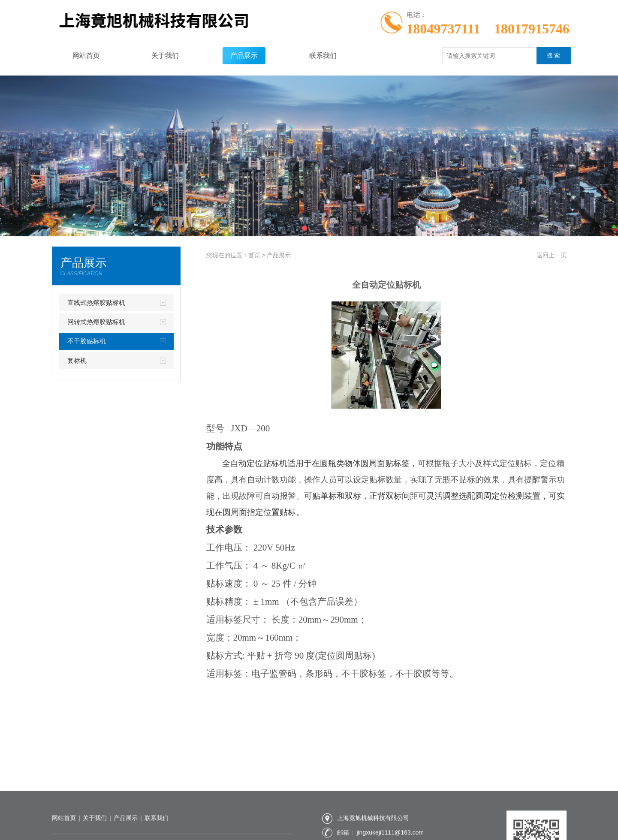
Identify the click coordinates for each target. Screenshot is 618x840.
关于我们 (154, 56)
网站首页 (75, 56)
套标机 (77, 360)
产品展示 (232, 56)
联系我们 (311, 56)
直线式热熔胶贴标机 (96, 303)
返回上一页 (552, 255)
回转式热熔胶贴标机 (96, 322)
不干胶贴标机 (87, 341)
